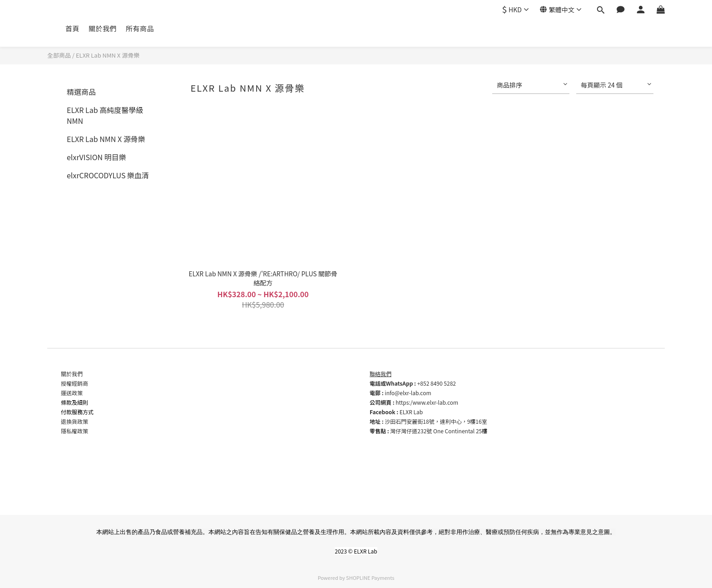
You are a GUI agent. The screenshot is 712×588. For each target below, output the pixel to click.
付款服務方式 (77, 412)
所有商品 (140, 28)
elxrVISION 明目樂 (96, 157)
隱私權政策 (74, 431)
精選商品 (81, 92)
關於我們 (103, 28)
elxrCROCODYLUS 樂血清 (108, 175)
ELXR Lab (411, 412)
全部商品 (59, 55)
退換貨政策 (74, 421)
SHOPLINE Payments (370, 578)
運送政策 (72, 393)
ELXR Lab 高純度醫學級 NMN (105, 115)
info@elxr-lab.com (408, 393)
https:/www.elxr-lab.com (427, 402)
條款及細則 (74, 402)
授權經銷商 (74, 383)
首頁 (72, 28)
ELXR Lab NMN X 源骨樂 (108, 55)
